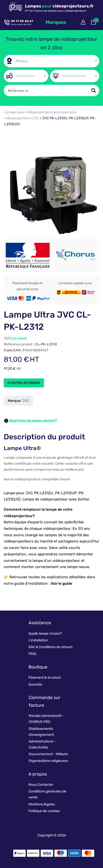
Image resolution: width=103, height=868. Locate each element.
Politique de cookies (44, 811)
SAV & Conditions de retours (51, 647)
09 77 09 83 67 (22, 21)
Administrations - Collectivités (42, 744)
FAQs (32, 654)
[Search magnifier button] (94, 90)
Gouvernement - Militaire (48, 754)
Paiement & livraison (45, 678)
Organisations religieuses (48, 761)
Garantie (35, 684)
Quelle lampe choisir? (45, 634)
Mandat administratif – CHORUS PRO (46, 719)
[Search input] (48, 90)
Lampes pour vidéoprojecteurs (29, 112)
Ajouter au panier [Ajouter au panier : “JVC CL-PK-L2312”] (24, 383)
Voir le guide (61, 583)
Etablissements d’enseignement (41, 732)
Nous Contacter (41, 785)
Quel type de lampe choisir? (30, 421)
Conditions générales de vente (47, 794)
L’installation (38, 640)
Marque (14, 401)
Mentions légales (42, 804)
